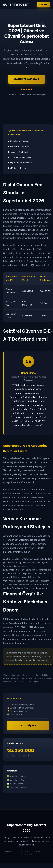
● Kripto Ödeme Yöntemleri (20, 163)
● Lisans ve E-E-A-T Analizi (20, 157)
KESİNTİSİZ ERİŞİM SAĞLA (26, 79)
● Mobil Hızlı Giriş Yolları (19, 147)
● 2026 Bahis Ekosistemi (19, 141)
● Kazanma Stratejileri (18, 152)
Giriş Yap (43, 5)
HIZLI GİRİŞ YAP (28, 725)
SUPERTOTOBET (16, 5)
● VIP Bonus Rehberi (17, 168)
